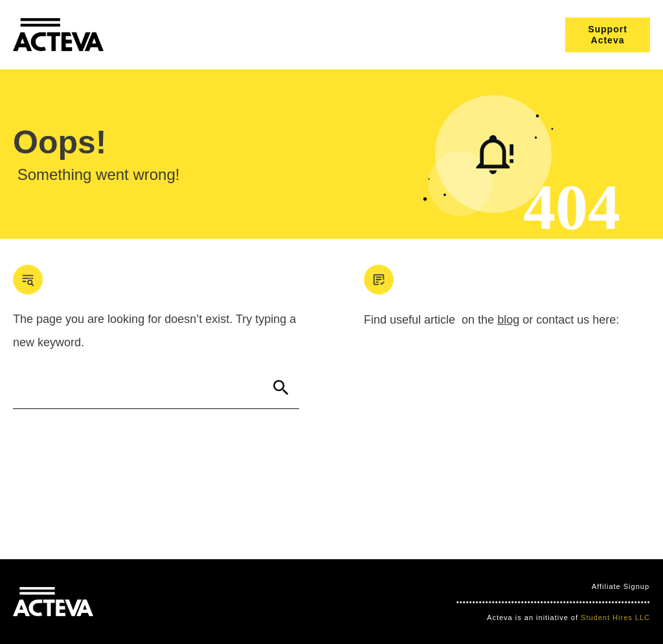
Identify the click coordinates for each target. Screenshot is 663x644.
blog (508, 320)
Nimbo (240, 602)
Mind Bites (140, 602)
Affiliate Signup (621, 586)
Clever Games (194, 602)
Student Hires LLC (615, 617)
